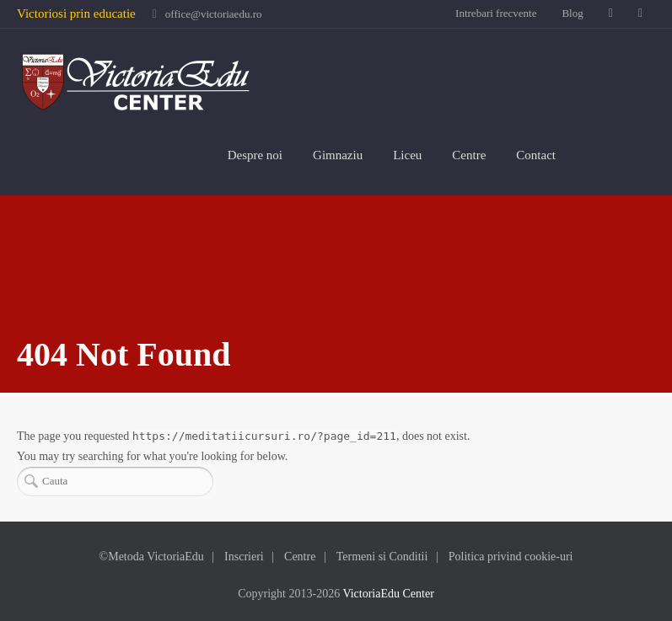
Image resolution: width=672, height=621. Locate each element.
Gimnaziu (338, 155)
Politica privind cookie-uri (511, 557)
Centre (469, 155)
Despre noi (255, 155)
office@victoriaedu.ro (214, 14)
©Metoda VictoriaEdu (152, 557)
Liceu (407, 155)
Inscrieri (244, 557)
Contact (536, 155)
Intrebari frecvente (496, 13)
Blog (572, 13)
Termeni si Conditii (382, 557)
